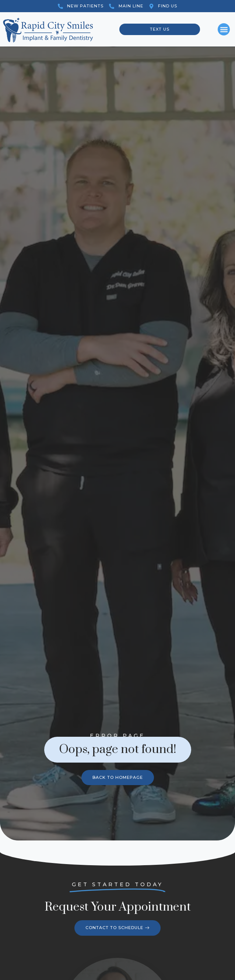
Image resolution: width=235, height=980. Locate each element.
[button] (224, 29)
